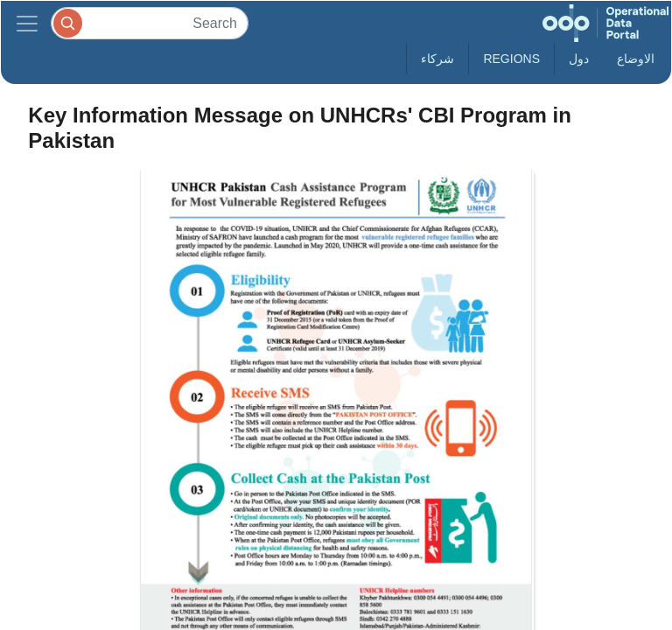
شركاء (437, 59)
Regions (511, 59)
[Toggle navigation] (27, 23)
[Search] (150, 23)
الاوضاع (636, 59)
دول (579, 59)
